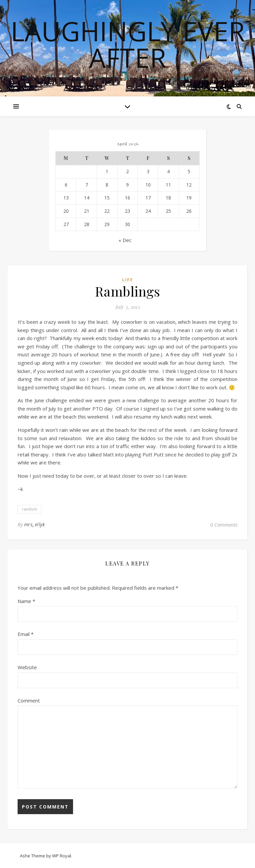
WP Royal (62, 856)
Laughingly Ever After (128, 44)
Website (27, 667)
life (128, 280)
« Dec (125, 240)
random (30, 509)
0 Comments (224, 525)
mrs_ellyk (35, 524)
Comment (29, 700)
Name (26, 601)
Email (26, 634)
